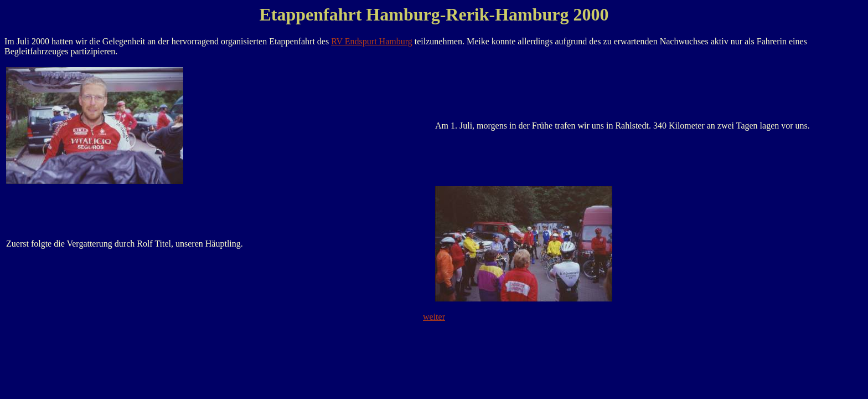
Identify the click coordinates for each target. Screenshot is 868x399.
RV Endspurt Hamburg (372, 41)
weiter (434, 317)
